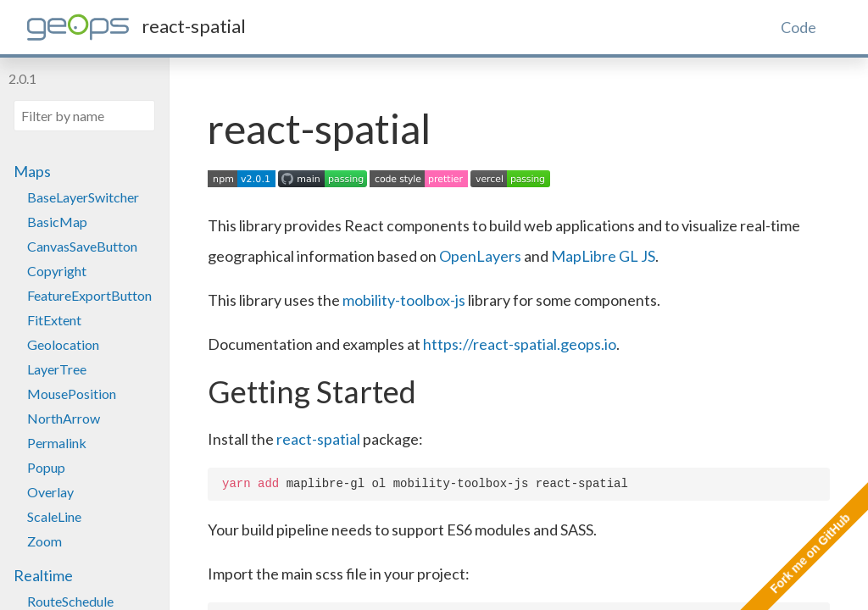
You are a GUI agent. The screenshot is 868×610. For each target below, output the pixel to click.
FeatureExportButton (89, 295)
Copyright (57, 271)
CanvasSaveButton (82, 246)
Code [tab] (798, 27)
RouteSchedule (70, 601)
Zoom (45, 541)
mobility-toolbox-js (404, 300)
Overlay (50, 492)
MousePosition (72, 394)
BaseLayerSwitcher (83, 197)
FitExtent (54, 320)
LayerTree (57, 369)
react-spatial (318, 439)
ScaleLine (54, 516)
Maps (32, 171)
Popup (46, 467)
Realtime (43, 575)
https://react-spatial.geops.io (520, 344)
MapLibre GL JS (603, 256)
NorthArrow (64, 418)
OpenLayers (480, 256)
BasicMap (57, 222)
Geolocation (63, 344)
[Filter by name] (84, 116)
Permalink (57, 443)
